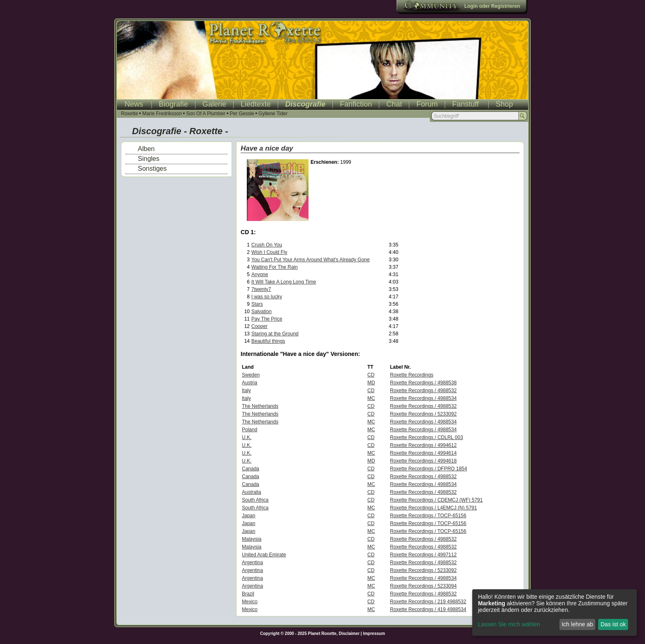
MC (371, 398)
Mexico (250, 602)
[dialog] (555, 613)
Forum (427, 104)
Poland (249, 430)
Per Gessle (242, 114)
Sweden (251, 375)
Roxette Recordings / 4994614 (423, 453)
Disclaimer (349, 634)
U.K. (247, 437)
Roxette (129, 114)
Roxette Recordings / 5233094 (423, 586)
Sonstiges (152, 169)
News (134, 104)
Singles (148, 159)
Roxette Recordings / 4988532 (423, 391)
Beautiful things (268, 341)
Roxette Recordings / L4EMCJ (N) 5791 (433, 508)
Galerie (214, 104)
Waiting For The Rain (275, 267)
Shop (504, 104)
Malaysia (252, 539)
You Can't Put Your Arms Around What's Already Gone (311, 260)
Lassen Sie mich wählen (509, 624)
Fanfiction (356, 104)
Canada (251, 469)
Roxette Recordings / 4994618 (423, 461)
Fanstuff (465, 104)
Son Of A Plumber (205, 114)
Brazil (248, 594)
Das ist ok (613, 624)
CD (371, 375)
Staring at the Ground (275, 334)
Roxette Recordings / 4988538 (423, 383)
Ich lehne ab (577, 624)
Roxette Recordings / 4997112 (423, 555)
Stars (257, 304)
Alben (146, 149)
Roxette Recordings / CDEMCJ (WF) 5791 (436, 500)
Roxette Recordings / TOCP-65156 (428, 516)
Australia (252, 492)
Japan (249, 516)
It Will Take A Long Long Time (284, 282)
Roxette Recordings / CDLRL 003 (427, 437)
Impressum (374, 634)
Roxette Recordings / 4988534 (423, 398)
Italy (246, 391)
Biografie (173, 104)
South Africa (255, 500)
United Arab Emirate (264, 555)
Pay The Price (267, 319)
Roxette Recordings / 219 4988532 (428, 602)
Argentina (252, 563)
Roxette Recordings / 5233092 (423, 414)
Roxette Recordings (412, 375)
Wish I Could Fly (269, 252)
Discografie (305, 104)
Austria (249, 383)
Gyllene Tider (273, 114)
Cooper (259, 326)
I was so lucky (267, 297)
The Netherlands (260, 406)
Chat (394, 104)
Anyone (260, 274)
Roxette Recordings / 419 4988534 (428, 609)
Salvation (261, 312)
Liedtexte (256, 104)
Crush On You (267, 245)
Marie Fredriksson (162, 114)
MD (371, 383)
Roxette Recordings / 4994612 (423, 445)
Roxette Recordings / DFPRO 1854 (428, 469)
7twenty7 (261, 289)
